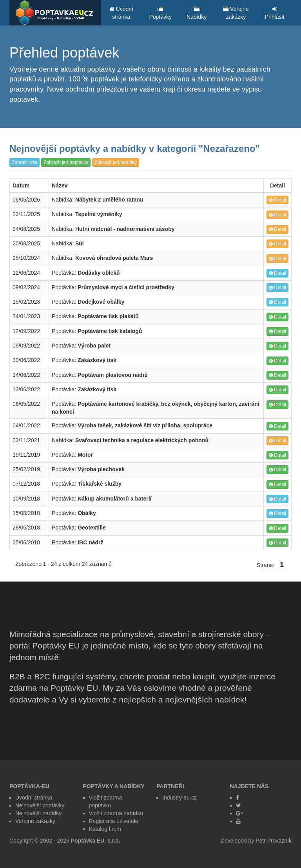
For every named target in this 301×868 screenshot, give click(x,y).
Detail (277, 200)
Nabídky (197, 13)
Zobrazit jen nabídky (116, 162)
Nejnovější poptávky (40, 805)
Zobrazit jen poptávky (66, 162)
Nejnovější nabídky (38, 813)
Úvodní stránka (121, 13)
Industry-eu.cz (180, 798)
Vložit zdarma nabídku (116, 813)
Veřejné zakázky (236, 13)
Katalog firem (105, 829)
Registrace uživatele (114, 821)
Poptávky (160, 13)
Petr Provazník (274, 841)
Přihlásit (275, 13)
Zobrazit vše (24, 162)
